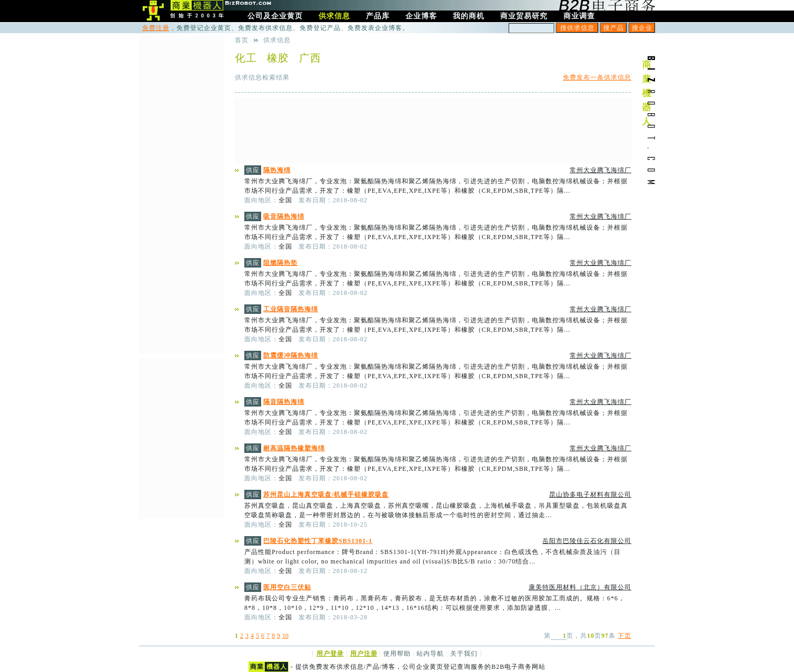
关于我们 (464, 654)
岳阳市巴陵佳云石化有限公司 (587, 541)
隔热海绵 (277, 170)
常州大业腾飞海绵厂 (601, 170)
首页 (242, 40)
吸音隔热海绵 (284, 216)
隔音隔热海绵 (284, 402)
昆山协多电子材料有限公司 (590, 495)
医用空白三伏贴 (287, 587)
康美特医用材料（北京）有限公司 (580, 587)
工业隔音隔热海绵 (291, 309)
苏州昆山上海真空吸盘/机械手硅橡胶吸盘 (326, 495)
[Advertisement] (433, 131)
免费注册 (156, 28)
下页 (624, 636)
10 (285, 636)
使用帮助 (397, 654)
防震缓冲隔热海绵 (291, 355)
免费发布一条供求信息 (597, 77)
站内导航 (430, 654)
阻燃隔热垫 (280, 263)
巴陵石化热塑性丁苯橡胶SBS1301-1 (318, 541)
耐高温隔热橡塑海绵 (294, 448)
